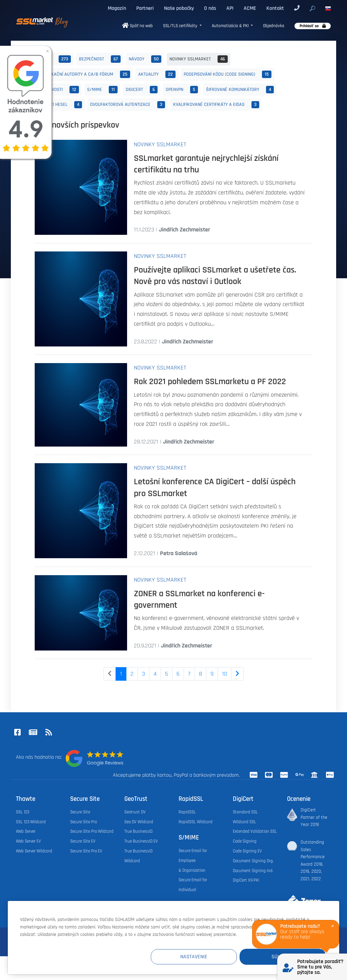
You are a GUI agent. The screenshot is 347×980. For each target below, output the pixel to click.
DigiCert (142, 90)
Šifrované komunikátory (240, 90)
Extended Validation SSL (255, 831)
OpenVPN (182, 90)
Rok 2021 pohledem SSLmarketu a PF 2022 (210, 381)
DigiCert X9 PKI (246, 880)
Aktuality (157, 74)
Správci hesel (60, 105)
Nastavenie (201, 957)
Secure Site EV (83, 841)
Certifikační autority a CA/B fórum (84, 74)
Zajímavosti (58, 90)
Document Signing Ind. (253, 871)
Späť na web (137, 26)
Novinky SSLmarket (199, 59)
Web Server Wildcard (34, 851)
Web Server (26, 831)
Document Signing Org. (253, 861)
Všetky (54, 59)
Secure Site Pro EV (86, 851)
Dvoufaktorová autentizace (128, 105)
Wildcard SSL (244, 822)
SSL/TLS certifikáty (181, 26)
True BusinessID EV (141, 841)
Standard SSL (245, 812)
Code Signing (245, 841)
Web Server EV (28, 841)
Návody (145, 59)
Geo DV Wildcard (139, 822)
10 (224, 674)
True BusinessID (138, 831)
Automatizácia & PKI (231, 26)
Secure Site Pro (84, 822)
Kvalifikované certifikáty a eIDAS (216, 105)
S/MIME (102, 90)
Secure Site (80, 812)
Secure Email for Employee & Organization (193, 861)
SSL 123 (23, 812)
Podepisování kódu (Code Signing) (228, 74)
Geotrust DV (135, 812)
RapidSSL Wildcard (196, 822)
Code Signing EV (247, 851)
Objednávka (274, 26)
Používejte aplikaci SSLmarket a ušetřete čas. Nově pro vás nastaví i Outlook (215, 276)
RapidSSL (187, 812)
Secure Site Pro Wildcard (92, 831)
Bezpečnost (100, 59)
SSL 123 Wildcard (31, 822)
